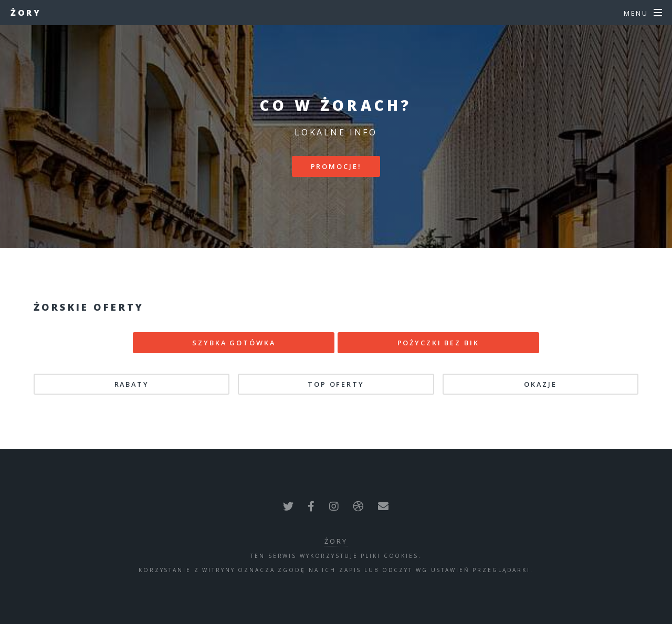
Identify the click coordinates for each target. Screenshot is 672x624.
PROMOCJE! (336, 166)
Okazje (540, 384)
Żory (26, 13)
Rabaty (132, 384)
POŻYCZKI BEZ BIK (438, 343)
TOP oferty (336, 384)
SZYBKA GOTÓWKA (234, 343)
